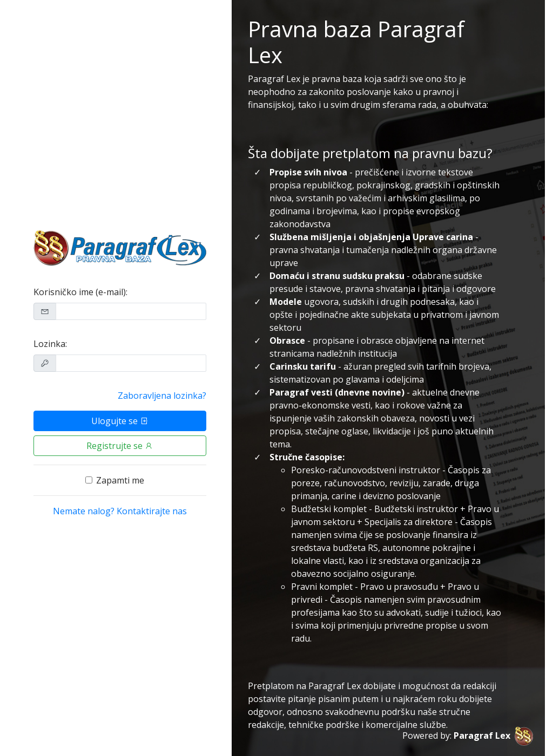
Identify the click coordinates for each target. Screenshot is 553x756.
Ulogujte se (120, 421)
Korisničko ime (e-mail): (80, 292)
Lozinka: (50, 344)
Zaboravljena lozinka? (162, 396)
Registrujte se (120, 446)
